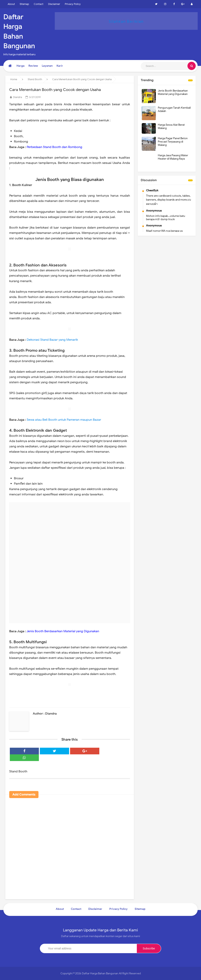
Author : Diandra (45, 714)
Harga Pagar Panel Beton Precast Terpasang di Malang (173, 142)
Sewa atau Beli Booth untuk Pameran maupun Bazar (64, 420)
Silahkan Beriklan (126, 21)
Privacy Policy (73, 4)
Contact (39, 4)
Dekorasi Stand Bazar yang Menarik (52, 340)
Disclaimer (54, 4)
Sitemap (24, 4)
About (11, 4)
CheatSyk (152, 190)
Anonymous (154, 211)
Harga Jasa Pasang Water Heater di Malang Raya (173, 157)
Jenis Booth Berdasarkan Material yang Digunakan (173, 92)
